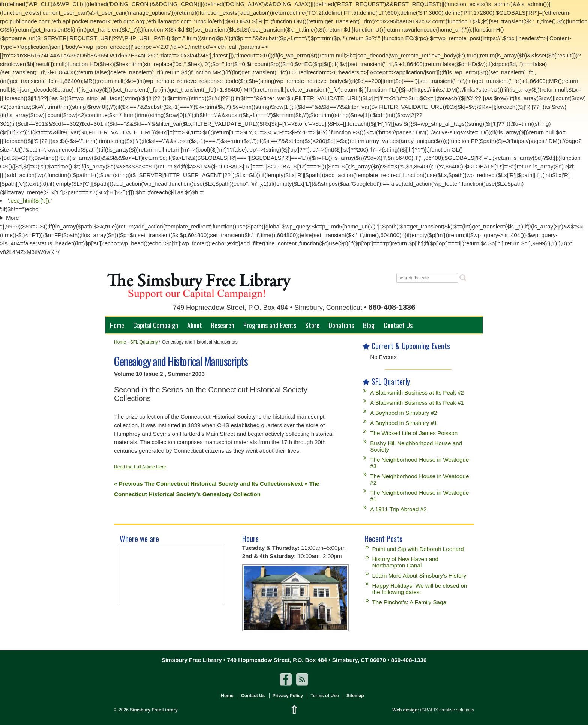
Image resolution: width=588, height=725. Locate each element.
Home (117, 325)
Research (223, 325)
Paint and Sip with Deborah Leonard (418, 549)
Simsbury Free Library (153, 710)
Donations (341, 325)
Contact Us (398, 325)
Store (312, 325)
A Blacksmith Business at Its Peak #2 (417, 393)
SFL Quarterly (144, 342)
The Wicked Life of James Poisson (414, 433)
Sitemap (355, 696)
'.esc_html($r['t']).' (30, 200)
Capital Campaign (156, 325)
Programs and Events (270, 325)
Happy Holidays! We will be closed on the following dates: (420, 589)
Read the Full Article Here (140, 467)
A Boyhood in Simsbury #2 (403, 413)
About (195, 325)
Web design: (406, 710)
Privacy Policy (288, 696)
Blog (369, 325)
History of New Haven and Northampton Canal (405, 562)
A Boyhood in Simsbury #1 (403, 423)
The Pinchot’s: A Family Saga (409, 602)
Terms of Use (325, 696)
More (13, 218)
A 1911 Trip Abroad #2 (398, 509)
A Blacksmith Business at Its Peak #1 (417, 403)
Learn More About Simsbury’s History (419, 576)
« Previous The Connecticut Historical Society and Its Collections (202, 484)
